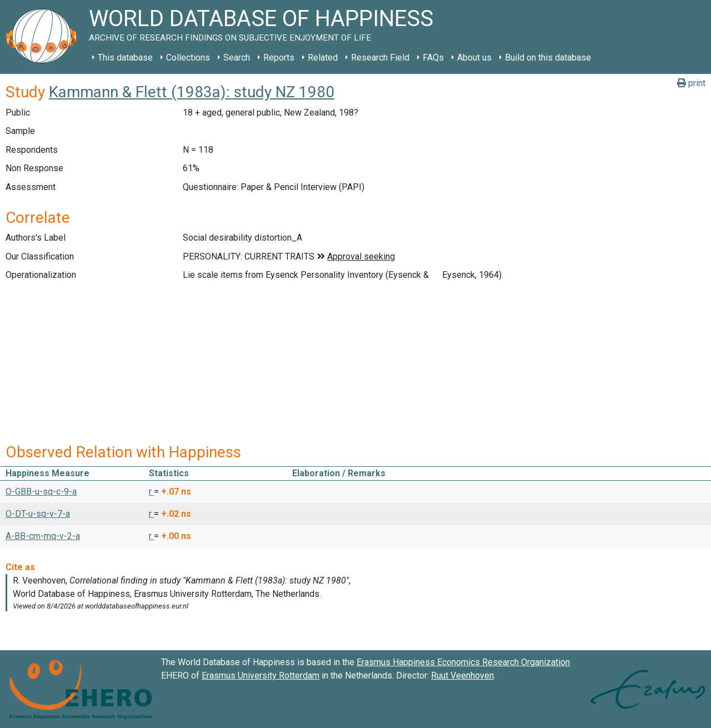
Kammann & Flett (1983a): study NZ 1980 (192, 92)
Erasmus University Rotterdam (261, 675)
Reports (279, 58)
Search (237, 58)
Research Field (380, 58)
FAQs (433, 58)
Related (323, 58)
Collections (188, 58)
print (691, 83)
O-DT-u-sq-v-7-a (38, 514)
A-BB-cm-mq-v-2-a (43, 536)
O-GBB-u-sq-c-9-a (41, 492)
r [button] (151, 492)
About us (474, 58)
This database (125, 58)
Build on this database (548, 58)
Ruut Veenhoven (462, 675)
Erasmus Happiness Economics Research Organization (463, 662)
